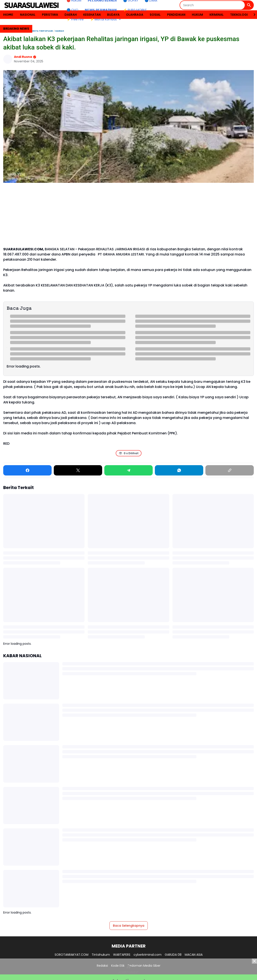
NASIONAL (28, 15)
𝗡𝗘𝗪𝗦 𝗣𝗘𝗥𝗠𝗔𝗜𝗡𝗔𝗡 (101, 10)
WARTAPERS (122, 955)
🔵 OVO (72, 10)
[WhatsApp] (179, 470)
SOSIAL (155, 15)
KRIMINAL (217, 15)
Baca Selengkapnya (129, 926)
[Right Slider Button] (253, 15)
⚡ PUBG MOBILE (135, 10)
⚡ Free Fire (75, 19)
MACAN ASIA (194, 955)
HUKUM (197, 15)
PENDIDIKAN (176, 15)
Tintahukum (101, 955)
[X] (78, 470)
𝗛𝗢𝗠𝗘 (8, 15)
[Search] (212, 5)
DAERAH (71, 15)
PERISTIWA (50, 15)
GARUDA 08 (173, 955)
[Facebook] (27, 470)
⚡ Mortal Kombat (106, 19)
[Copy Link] (230, 470)
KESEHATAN (92, 15)
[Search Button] (249, 5)
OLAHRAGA (135, 15)
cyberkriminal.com (148, 955)
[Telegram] (128, 470)
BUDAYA (113, 15)
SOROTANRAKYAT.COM (72, 955)
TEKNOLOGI (239, 15)
